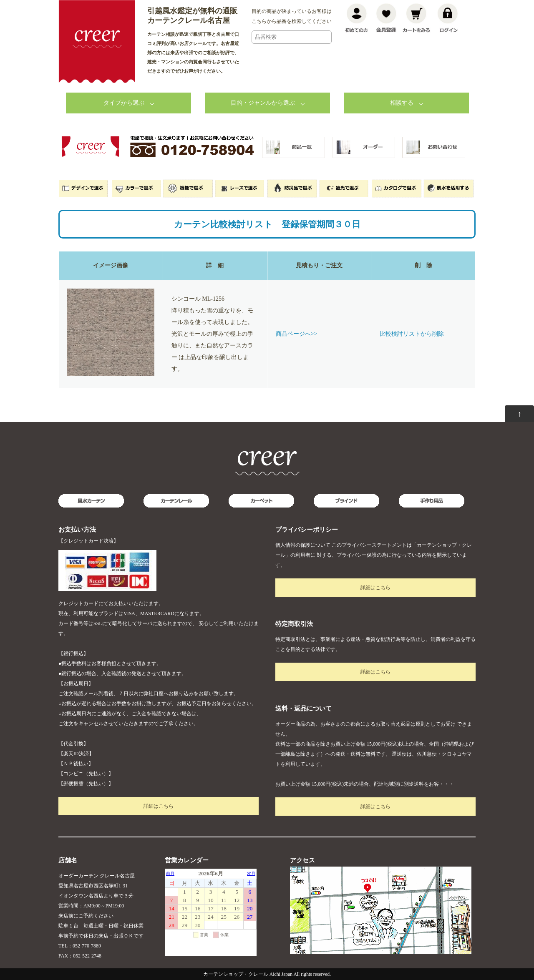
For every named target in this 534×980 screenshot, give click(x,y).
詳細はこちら (159, 806)
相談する (402, 103)
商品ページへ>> (297, 334)
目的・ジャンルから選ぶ (263, 103)
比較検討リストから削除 (412, 334)
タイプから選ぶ (124, 103)
